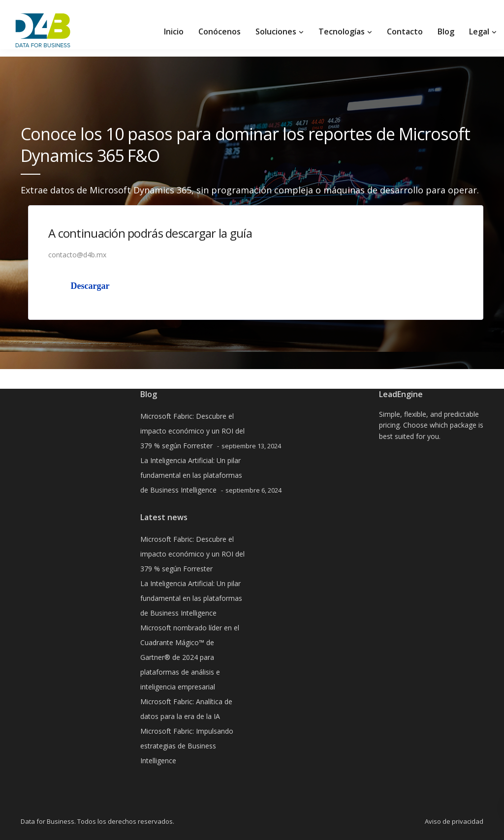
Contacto (405, 31)
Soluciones (276, 31)
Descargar (90, 286)
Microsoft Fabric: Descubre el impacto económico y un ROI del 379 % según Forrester (192, 431)
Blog (446, 31)
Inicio (174, 31)
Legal (479, 31)
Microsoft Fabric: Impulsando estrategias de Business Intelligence (187, 746)
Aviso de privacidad (454, 821)
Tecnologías (342, 31)
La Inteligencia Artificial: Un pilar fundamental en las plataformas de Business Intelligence (191, 475)
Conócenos (220, 31)
